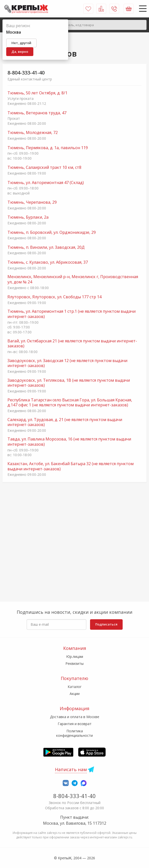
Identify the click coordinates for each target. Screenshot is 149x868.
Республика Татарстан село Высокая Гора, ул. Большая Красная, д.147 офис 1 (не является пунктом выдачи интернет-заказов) (70, 403)
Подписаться (106, 624)
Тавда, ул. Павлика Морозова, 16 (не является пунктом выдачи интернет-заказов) (69, 442)
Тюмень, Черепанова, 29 (32, 202)
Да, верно (20, 52)
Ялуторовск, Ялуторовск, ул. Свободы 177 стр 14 (54, 297)
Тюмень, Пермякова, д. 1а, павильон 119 (48, 148)
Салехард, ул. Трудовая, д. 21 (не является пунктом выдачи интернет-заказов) (65, 422)
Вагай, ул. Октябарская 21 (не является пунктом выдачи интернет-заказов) (72, 344)
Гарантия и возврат (75, 724)
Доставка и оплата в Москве (75, 717)
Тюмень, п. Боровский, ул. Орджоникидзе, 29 (52, 232)
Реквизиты (74, 663)
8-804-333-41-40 (26, 73)
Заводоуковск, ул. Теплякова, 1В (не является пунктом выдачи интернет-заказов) (69, 383)
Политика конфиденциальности (74, 733)
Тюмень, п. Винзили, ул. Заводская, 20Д (46, 247)
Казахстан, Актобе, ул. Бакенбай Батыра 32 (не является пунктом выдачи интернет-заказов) (71, 466)
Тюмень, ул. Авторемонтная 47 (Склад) (46, 183)
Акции (75, 694)
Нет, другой (21, 43)
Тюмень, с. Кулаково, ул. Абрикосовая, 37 (48, 262)
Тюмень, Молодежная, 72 (33, 133)
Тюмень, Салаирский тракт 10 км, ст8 (44, 167)
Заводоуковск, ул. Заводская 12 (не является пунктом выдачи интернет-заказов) (67, 363)
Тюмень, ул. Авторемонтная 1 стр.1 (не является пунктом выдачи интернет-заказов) (72, 314)
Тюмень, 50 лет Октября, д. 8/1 (37, 93)
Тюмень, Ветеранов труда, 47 (37, 113)
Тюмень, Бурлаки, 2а (28, 217)
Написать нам (71, 769)
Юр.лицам (75, 656)
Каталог (75, 687)
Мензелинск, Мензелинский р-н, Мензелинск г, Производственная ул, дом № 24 (73, 279)
